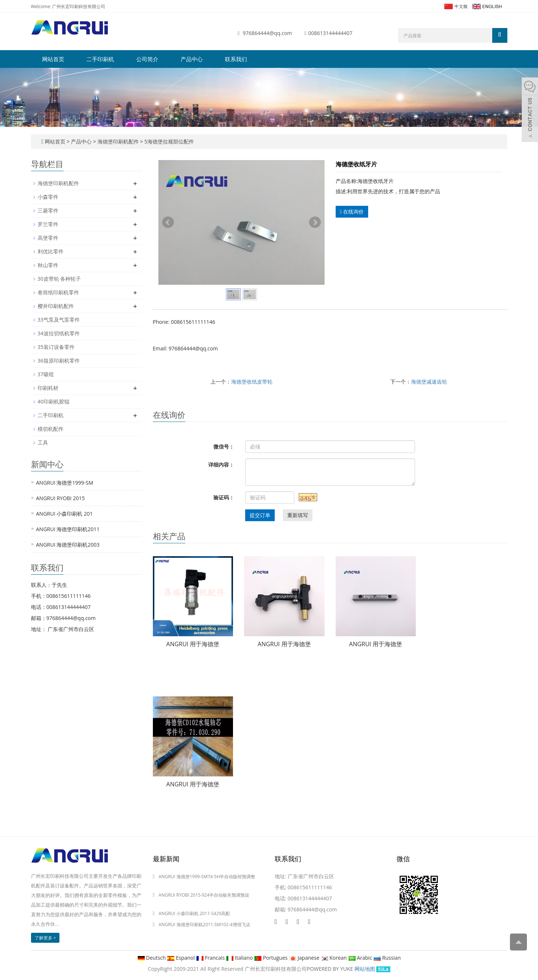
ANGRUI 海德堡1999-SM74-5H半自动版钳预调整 (207, 877)
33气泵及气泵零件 (59, 320)
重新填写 (298, 515)
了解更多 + (45, 938)
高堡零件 (48, 238)
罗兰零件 (48, 224)
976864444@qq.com (267, 33)
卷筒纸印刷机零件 (58, 292)
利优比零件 (51, 251)
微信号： (224, 446)
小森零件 (48, 197)
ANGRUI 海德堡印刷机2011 (68, 529)
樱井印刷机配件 (56, 306)
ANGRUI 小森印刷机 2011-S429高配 (195, 913)
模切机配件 (51, 429)
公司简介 (147, 59)
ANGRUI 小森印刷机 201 (65, 514)
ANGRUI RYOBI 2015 (61, 498)
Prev (168, 222)
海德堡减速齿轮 (429, 382)
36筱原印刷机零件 (59, 361)
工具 (43, 442)
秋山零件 (48, 265)
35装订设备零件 (56, 347)
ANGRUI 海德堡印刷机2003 (68, 545)
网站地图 (365, 969)
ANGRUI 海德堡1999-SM (65, 483)
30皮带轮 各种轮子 (59, 279)
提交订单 (260, 515)
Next (315, 222)
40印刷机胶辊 (54, 401)
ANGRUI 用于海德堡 (193, 644)
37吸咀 (46, 374)
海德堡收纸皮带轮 (252, 382)
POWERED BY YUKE (331, 969)
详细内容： (221, 465)
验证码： (224, 497)
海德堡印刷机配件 (118, 141)
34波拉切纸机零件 (59, 333)
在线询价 (352, 212)
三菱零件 (48, 210)
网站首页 (53, 59)
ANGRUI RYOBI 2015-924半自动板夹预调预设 (204, 895)
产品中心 (192, 59)
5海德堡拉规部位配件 (168, 141)
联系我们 (236, 59)
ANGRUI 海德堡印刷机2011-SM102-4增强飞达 (205, 924)
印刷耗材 (48, 388)
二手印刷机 (100, 59)
